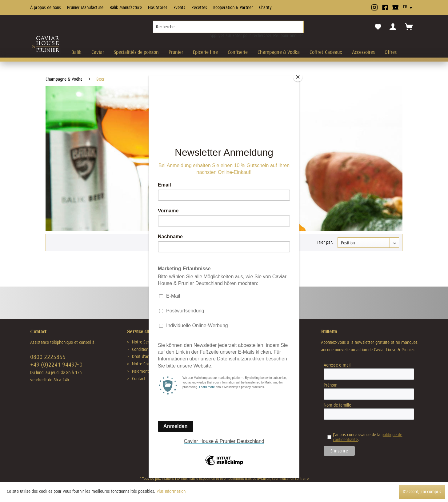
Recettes (199, 7)
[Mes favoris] (378, 27)
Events (179, 7)
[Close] (298, 77)
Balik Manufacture (126, 7)
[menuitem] (228, 29)
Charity (265, 7)
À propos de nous (46, 7)
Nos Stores (158, 7)
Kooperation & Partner (233, 7)
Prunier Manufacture (85, 7)
